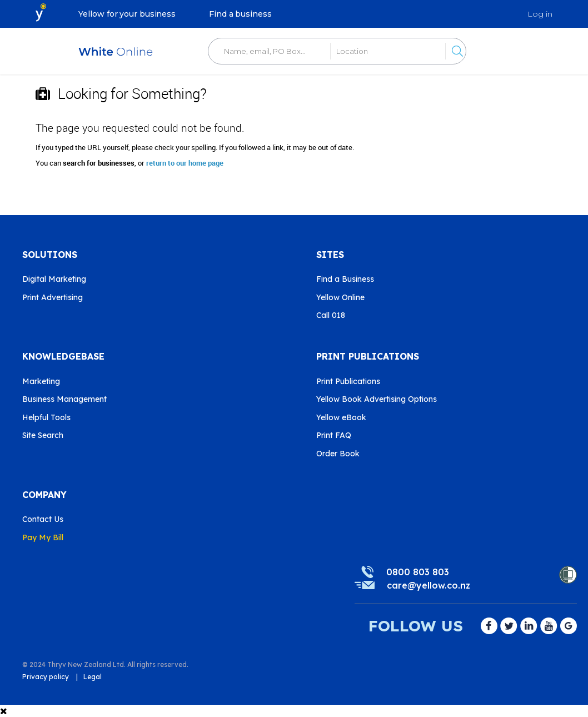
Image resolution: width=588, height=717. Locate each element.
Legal (93, 677)
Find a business (240, 14)
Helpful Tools (46, 417)
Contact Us (43, 519)
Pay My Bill (43, 537)
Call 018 (331, 315)
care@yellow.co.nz (428, 585)
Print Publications (348, 381)
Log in (540, 14)
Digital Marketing (54, 279)
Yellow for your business (127, 14)
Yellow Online (340, 297)
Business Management (64, 399)
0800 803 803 (418, 572)
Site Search (43, 435)
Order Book (338, 454)
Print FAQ (334, 435)
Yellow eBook (341, 417)
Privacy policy (46, 677)
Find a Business (345, 279)
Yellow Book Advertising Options (377, 399)
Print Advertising (53, 297)
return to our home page (185, 163)
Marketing (41, 381)
